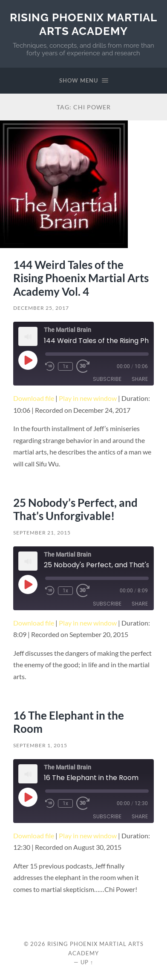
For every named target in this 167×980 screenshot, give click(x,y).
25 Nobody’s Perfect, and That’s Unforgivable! (75, 509)
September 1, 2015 (40, 745)
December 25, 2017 (41, 308)
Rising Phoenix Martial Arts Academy (83, 24)
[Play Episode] (28, 360)
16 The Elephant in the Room (69, 722)
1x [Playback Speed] (65, 366)
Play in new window (88, 398)
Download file (34, 398)
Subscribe (107, 379)
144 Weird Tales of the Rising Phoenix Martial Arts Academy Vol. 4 (81, 278)
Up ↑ (87, 962)
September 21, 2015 (42, 533)
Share (140, 379)
